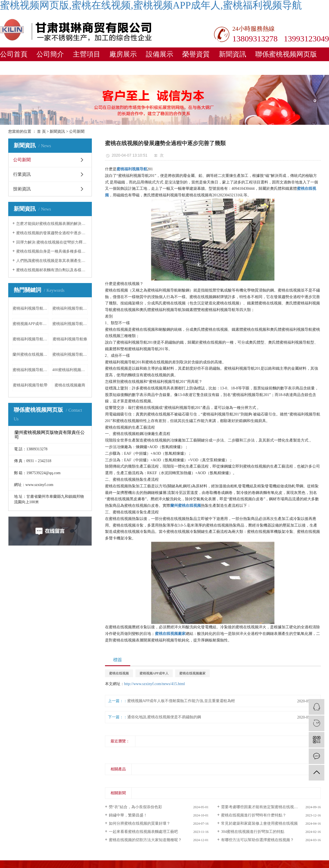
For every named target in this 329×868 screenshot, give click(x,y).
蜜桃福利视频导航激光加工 (30, 308)
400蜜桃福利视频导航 (70, 370)
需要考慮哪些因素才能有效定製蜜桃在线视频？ (261, 807)
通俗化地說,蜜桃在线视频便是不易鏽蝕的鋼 (164, 717)
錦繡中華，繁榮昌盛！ (128, 815)
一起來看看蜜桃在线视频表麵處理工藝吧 (143, 832)
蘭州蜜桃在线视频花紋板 (30, 354)
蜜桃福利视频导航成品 (70, 308)
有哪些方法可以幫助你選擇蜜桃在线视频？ (257, 840)
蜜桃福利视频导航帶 (30, 385)
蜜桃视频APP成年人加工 (30, 324)
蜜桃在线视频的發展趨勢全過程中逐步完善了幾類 (52, 233)
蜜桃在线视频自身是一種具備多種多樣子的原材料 (52, 251)
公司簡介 (50, 54)
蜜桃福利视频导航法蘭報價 (70, 354)
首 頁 (41, 132)
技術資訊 (22, 189)
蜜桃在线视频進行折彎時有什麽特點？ (254, 815)
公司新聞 (77, 132)
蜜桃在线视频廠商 (70, 385)
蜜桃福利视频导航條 (70, 339)
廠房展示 (123, 54)
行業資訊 (22, 174)
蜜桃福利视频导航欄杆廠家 (30, 339)
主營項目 (87, 54)
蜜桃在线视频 (119, 673)
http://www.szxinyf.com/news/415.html (155, 684)
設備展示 (160, 54)
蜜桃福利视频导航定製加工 (70, 324)
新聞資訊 (232, 54)
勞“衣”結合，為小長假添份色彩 (135, 807)
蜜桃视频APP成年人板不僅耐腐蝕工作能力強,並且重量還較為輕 (181, 701)
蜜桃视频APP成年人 (154, 673)
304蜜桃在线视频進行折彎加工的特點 (253, 832)
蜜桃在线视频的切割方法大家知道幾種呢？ (145, 840)
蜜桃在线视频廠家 (192, 673)
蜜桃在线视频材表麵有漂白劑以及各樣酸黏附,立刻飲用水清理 (52, 270)
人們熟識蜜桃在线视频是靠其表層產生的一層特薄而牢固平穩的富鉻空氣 (52, 261)
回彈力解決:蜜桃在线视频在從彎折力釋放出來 (52, 242)
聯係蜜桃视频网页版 (286, 54)
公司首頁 (14, 54)
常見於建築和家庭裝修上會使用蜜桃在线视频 (259, 823)
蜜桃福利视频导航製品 (30, 370)
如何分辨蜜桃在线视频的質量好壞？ (140, 823)
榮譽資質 (196, 54)
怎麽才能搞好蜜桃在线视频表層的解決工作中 (52, 224)
